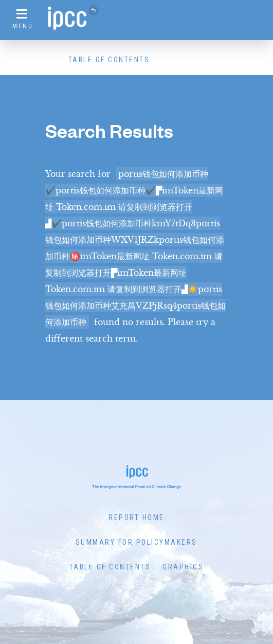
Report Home (136, 517)
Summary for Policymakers (136, 542)
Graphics (183, 567)
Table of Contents (109, 60)
